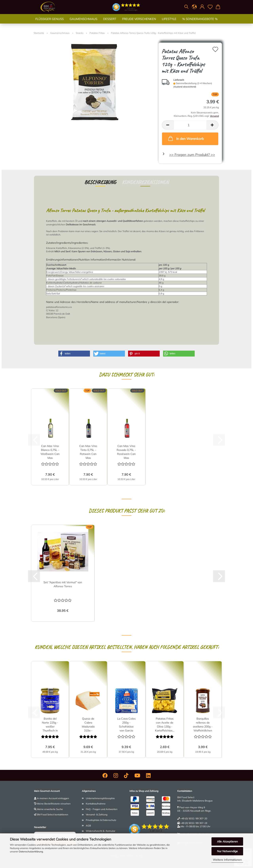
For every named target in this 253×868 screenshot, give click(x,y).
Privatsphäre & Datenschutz (101, 820)
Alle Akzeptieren (227, 841)
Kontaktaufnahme (96, 804)
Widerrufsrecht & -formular (101, 831)
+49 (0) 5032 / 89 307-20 (194, 818)
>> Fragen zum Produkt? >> (192, 155)
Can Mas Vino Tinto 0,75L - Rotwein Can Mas (88, 452)
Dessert (110, 23)
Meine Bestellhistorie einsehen (54, 804)
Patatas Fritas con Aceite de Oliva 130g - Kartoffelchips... (165, 724)
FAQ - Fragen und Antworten (102, 809)
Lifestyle (169, 23)
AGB (88, 826)
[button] (194, 7)
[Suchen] (186, 7)
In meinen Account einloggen (53, 798)
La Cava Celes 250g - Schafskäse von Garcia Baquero (126, 724)
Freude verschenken (139, 23)
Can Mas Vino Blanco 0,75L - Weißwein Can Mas (50, 452)
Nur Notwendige (227, 851)
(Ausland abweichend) (185, 87)
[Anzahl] (190, 125)
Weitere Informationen (227, 860)
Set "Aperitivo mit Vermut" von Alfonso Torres (63, 584)
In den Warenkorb (186, 138)
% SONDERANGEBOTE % (200, 23)
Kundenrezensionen (145, 182)
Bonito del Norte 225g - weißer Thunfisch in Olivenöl (50, 724)
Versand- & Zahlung (97, 814)
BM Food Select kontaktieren (53, 814)
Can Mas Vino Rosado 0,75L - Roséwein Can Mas (126, 452)
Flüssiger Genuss (50, 23)
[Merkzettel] (210, 7)
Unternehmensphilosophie (100, 798)
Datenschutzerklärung (31, 851)
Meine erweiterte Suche (50, 809)
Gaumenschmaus (83, 23)
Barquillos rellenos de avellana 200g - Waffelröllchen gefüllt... (203, 724)
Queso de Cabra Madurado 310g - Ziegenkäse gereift (88, 724)
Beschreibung (100, 182)
